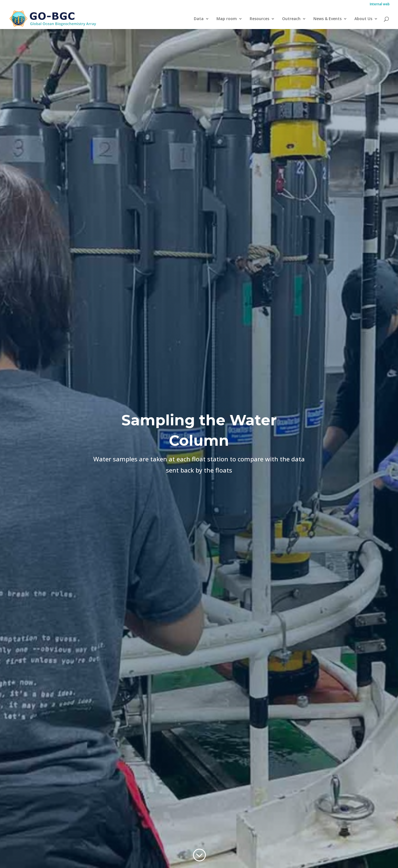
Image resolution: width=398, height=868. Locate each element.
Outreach (291, 19)
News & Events (327, 19)
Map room (227, 19)
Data (199, 19)
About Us (363, 19)
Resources (259, 19)
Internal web (380, 4)
